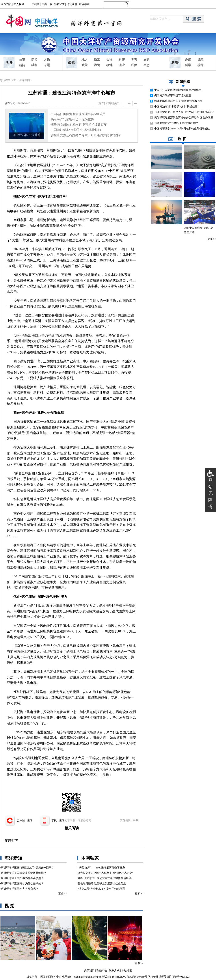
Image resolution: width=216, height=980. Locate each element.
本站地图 (127, 971)
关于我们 (89, 971)
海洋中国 (24, 80)
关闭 (117, 103)
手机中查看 (58, 821)
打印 (109, 103)
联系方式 (114, 971)
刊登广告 (102, 971)
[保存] (101, 103)
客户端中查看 (25, 821)
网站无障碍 (210, 493)
